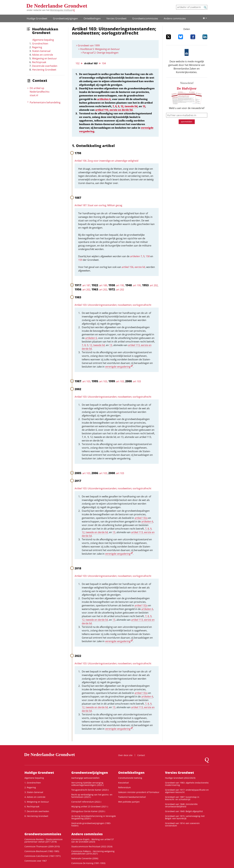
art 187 (86, 285)
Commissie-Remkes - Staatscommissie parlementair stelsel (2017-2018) (44, 840)
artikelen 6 (104, 99)
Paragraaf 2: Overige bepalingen (101, 53)
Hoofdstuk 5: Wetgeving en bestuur (100, 49)
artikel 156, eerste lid (133, 267)
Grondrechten (40, 44)
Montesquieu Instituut (61, 10)
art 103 (86, 381)
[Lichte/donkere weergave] (205, 18)
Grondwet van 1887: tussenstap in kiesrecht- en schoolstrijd (182, 798)
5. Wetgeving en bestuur (37, 802)
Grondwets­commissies (145, 18)
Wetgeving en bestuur (44, 58)
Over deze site (125, 755)
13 (144, 106)
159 (80, 260)
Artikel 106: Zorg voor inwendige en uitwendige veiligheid (106, 161)
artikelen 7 (136, 256)
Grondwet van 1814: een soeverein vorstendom (182, 824)
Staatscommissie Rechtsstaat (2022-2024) (92, 846)
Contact (141, 755)
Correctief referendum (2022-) (86, 802)
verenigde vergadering (118, 367)
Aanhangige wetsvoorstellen (85, 778)
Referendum (124, 787)
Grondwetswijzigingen (65, 18)
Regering (37, 47)
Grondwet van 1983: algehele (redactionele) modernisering (187, 784)
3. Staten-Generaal (34, 792)
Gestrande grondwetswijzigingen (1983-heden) (91, 824)
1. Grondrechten (33, 783)
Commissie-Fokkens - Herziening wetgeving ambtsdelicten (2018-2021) (93, 852)
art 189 (103, 285)
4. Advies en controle (35, 797)
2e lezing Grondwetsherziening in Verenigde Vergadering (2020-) (94, 817)
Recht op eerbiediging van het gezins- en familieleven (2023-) (92, 796)
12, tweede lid (129, 106)
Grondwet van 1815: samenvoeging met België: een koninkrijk (185, 817)
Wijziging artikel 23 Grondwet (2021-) (90, 807)
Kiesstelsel (123, 783)
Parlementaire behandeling (45, 102)
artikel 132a (141, 518)
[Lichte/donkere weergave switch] (205, 18)
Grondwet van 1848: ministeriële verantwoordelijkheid (181, 805)
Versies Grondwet (116, 18)
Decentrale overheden (45, 66)
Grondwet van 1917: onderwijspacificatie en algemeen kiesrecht (187, 791)
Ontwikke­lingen (92, 18)
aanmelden (187, 122)
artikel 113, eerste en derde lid (114, 110)
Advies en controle (43, 55)
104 (104, 63)
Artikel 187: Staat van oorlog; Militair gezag (98, 205)
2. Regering (30, 787)
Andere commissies (175, 18)
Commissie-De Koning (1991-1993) (88, 863)
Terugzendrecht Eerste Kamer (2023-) (90, 790)
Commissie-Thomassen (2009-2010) (42, 846)
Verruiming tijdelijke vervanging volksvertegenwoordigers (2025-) (87, 784)
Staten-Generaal (41, 51)
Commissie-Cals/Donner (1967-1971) (43, 856)
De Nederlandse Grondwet (57, 6)
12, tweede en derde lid (95, 532)
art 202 (154, 285)
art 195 (120, 285)
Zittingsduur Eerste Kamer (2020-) (88, 811)
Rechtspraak (39, 62)
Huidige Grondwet (37, 18)
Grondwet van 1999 (89, 45)
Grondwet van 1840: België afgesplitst (184, 811)
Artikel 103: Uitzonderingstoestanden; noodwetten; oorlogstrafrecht (113, 305)
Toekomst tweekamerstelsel (132, 797)
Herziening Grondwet (44, 70)
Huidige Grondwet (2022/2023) (180, 778)
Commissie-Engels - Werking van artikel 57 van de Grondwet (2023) (93, 840)
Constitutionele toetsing (130, 778)
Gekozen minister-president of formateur (139, 792)
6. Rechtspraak (32, 807)
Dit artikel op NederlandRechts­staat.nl (40, 92)
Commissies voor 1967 (36, 861)
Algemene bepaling (43, 40)
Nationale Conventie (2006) (85, 858)
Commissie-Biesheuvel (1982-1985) (42, 851)
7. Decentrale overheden (37, 811)
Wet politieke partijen (129, 802)
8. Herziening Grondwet (36, 816)
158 (148, 256)
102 (78, 63)
